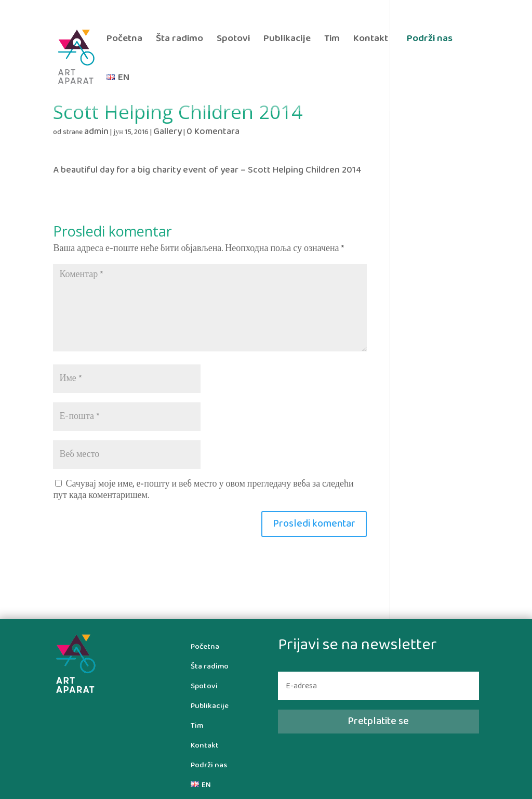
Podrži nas (430, 38)
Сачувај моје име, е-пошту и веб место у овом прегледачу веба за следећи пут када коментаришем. (203, 490)
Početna (124, 40)
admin (96, 132)
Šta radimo (179, 40)
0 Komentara (213, 132)
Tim (332, 40)
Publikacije (287, 40)
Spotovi (233, 40)
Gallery (168, 132)
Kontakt (371, 40)
